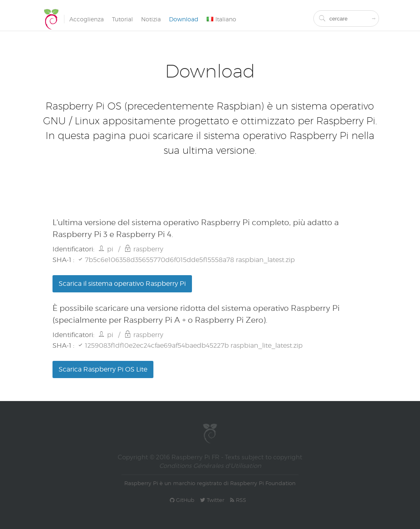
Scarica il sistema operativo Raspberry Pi (122, 284)
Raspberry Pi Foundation (263, 483)
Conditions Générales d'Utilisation (210, 466)
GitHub (182, 500)
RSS (238, 500)
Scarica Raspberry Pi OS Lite (103, 369)
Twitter (212, 500)
